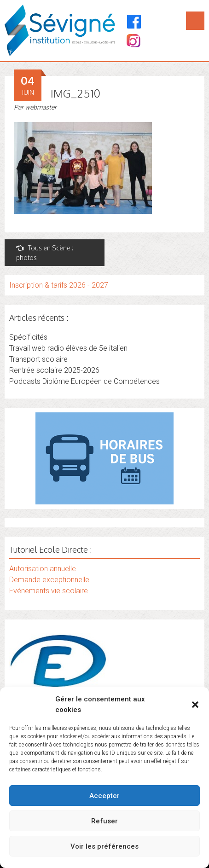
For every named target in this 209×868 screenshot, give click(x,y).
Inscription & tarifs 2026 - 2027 (59, 285)
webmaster (41, 107)
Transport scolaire (38, 359)
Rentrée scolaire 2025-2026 (54, 370)
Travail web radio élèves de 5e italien (68, 348)
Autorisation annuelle (43, 569)
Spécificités (28, 337)
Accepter (104, 796)
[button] (195, 705)
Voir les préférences (104, 846)
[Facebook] (134, 22)
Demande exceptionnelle (49, 580)
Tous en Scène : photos (45, 253)
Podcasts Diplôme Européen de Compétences (84, 381)
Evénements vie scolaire (49, 591)
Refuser (104, 821)
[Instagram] (133, 42)
